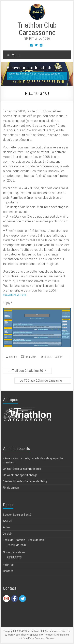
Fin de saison (11, 488)
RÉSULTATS (14, 557)
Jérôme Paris (26, 638)
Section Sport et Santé (17, 515)
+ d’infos (8, 565)
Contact (8, 571)
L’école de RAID (16, 545)
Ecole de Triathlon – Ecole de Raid (24, 540)
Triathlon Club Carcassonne (37, 29)
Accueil (7, 521)
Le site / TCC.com (54, 357)
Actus (7, 527)
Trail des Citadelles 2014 (27, 371)
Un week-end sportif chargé (20, 475)
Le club (7, 534)
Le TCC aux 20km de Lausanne (43, 381)
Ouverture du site (15, 295)
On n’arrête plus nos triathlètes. (22, 469)
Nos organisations (14, 552)
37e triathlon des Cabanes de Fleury (25, 481)
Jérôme (13, 357)
